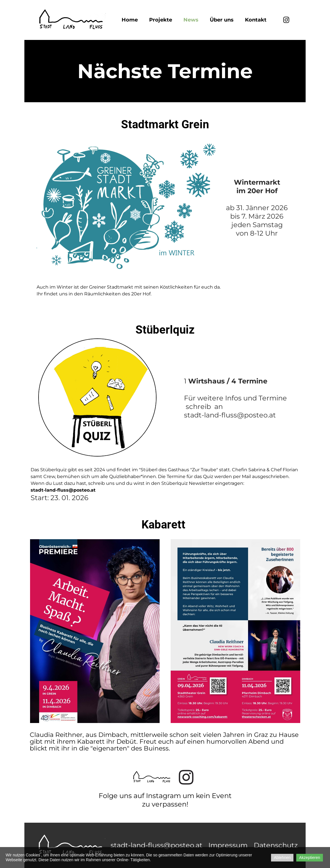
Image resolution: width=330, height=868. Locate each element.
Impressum (228, 845)
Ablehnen (282, 858)
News (191, 20)
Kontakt (256, 20)
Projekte (161, 20)
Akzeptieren (310, 858)
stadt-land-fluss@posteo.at (156, 845)
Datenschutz (276, 845)
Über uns (222, 20)
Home (130, 20)
